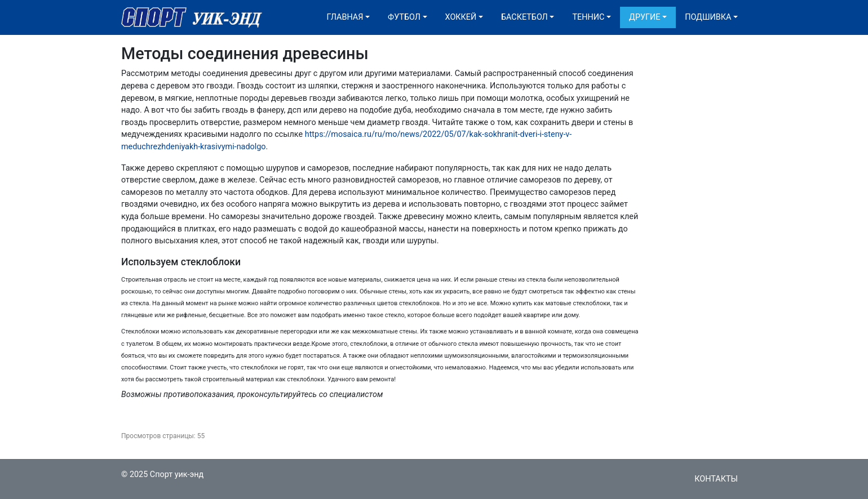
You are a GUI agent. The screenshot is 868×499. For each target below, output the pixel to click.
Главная (345, 17)
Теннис (588, 17)
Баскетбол (524, 17)
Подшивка (708, 17)
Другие (645, 17)
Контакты (716, 479)
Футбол (404, 17)
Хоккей (461, 17)
